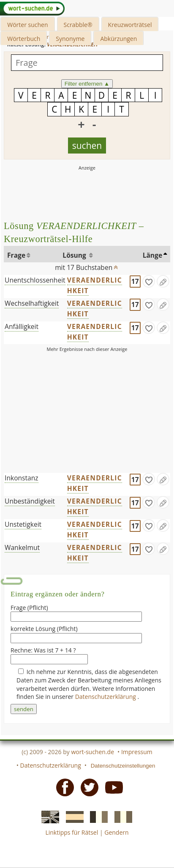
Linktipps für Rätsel (72, 832)
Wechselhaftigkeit (32, 303)
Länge (153, 255)
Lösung (75, 255)
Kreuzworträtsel (130, 25)
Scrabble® (78, 25)
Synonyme (70, 39)
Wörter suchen (27, 25)
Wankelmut (22, 547)
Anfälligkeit (22, 326)
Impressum (137, 752)
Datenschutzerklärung (106, 697)
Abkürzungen (118, 39)
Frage (16, 255)
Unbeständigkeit (30, 501)
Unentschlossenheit (35, 280)
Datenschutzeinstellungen (123, 766)
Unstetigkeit (23, 524)
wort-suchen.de (92, 752)
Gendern (116, 832)
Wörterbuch (24, 39)
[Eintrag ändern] (163, 281)
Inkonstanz (22, 478)
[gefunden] (149, 281)
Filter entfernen (87, 84)
